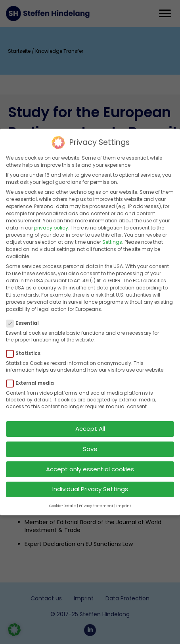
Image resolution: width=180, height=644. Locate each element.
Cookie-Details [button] (63, 499)
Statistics (26, 347)
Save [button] (90, 443)
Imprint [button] (124, 499)
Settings (112, 236)
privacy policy (51, 221)
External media (33, 377)
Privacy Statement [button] (96, 499)
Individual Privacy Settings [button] (90, 483)
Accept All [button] (90, 422)
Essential (25, 317)
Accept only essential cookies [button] (90, 463)
